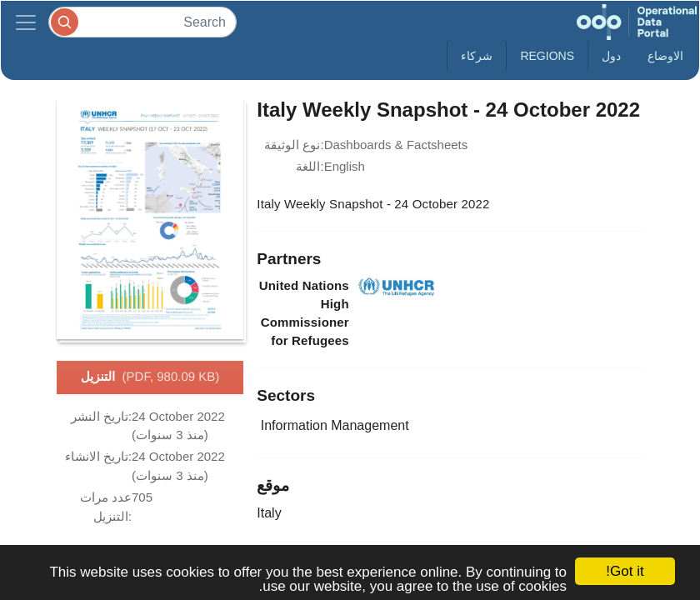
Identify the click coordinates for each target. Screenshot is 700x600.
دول (611, 56)
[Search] (142, 22)
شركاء (477, 56)
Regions (547, 56)
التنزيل (150, 377)
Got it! (625, 571)
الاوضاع (665, 56)
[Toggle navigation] (26, 22)
